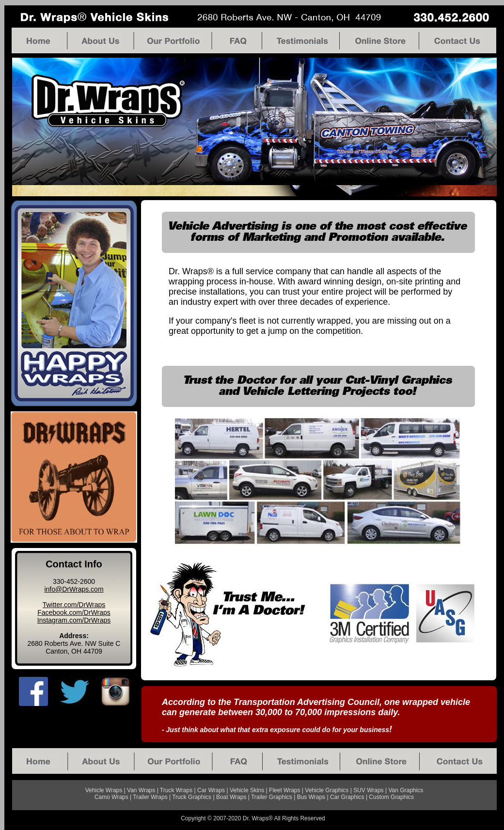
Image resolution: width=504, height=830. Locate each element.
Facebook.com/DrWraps (74, 612)
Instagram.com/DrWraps (74, 620)
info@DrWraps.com (74, 589)
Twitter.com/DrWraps (74, 605)
